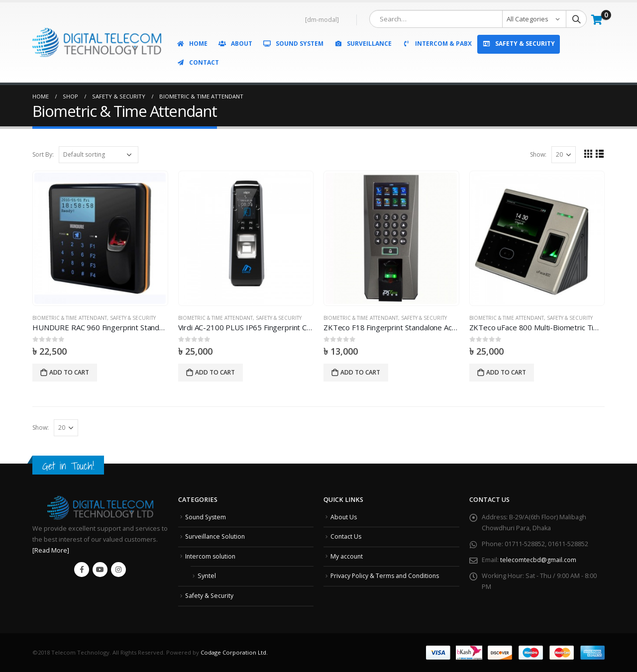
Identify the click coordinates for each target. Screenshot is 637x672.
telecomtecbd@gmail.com (538, 560)
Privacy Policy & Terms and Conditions (386, 576)
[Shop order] (99, 155)
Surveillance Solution (216, 536)
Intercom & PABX (437, 44)
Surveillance (363, 44)
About (235, 44)
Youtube (100, 570)
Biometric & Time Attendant (70, 318)
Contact (198, 62)
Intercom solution (211, 556)
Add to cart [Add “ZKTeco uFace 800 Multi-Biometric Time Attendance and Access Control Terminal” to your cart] (506, 372)
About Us (344, 517)
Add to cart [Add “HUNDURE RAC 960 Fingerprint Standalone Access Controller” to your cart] (69, 372)
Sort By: (43, 154)
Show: (538, 154)
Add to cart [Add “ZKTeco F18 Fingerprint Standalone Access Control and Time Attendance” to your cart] (360, 372)
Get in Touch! (68, 466)
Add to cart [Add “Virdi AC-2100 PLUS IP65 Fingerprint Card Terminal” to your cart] (215, 372)
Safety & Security (519, 44)
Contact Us (346, 536)
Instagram (118, 570)
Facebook (82, 570)
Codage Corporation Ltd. (234, 652)
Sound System (293, 44)
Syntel (207, 576)
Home (192, 44)
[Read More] (51, 550)
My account (347, 556)
